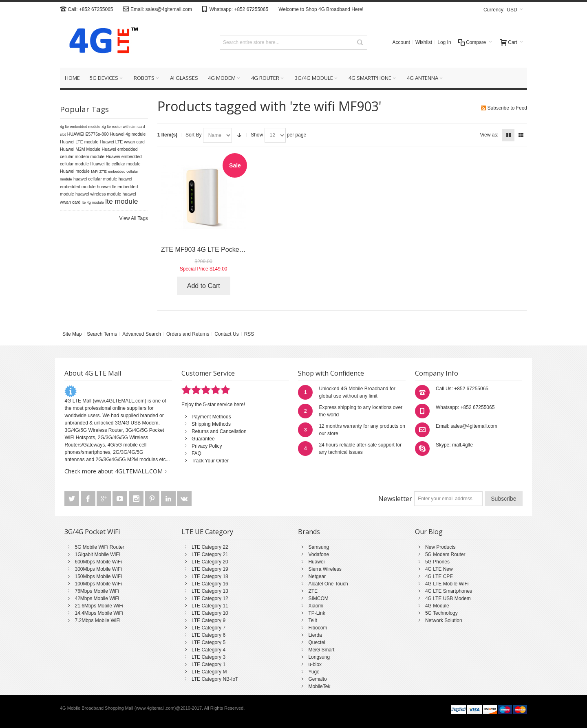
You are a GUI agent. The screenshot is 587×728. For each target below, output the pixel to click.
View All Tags (134, 218)
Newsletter (395, 499)
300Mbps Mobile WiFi (98, 569)
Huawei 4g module (128, 134)
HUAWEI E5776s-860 (88, 134)
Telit (312, 620)
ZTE (313, 591)
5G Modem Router (445, 554)
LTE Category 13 (210, 591)
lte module (121, 201)
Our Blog (429, 532)
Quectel (317, 642)
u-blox (315, 664)
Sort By (193, 135)
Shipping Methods (211, 424)
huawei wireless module (98, 194)
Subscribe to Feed (507, 108)
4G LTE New (439, 569)
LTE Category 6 (209, 635)
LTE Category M (209, 672)
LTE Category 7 (209, 628)
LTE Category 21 (210, 554)
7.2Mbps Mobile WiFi (97, 620)
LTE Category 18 (210, 576)
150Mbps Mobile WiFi (98, 576)
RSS (249, 334)
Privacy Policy (207, 446)
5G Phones (437, 562)
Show (257, 135)
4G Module (437, 606)
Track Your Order (210, 461)
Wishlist (424, 42)
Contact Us (226, 334)
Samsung (319, 547)
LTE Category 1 (209, 664)
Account (401, 42)
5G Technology (441, 613)
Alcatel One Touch (328, 584)
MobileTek (319, 686)
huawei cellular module (95, 179)
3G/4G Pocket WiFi (92, 532)
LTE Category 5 (209, 642)
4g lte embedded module (80, 127)
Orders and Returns (188, 334)
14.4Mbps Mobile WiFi (99, 613)
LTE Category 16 (210, 584)
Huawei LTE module (79, 142)
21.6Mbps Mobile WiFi (99, 606)
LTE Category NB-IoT (215, 679)
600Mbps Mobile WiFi (98, 562)
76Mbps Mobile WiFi (97, 591)
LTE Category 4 (209, 650)
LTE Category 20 (210, 562)
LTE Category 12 (210, 598)
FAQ (196, 453)
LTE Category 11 (210, 606)
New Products (440, 547)
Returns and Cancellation (219, 431)
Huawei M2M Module (80, 149)
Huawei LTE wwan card (122, 142)
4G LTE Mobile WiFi (447, 584)
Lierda (315, 635)
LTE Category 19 (210, 569)
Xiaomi (316, 606)
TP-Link (317, 613)
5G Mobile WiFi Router (99, 547)
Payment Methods (211, 417)
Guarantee (203, 439)
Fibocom (318, 628)
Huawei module (75, 171)
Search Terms (102, 334)
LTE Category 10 (210, 613)
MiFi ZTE (99, 171)
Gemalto (317, 679)
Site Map (72, 334)
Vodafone (319, 554)
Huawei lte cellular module (115, 164)
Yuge (314, 672)
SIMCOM (318, 598)
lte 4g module (93, 202)
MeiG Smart (321, 650)
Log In (444, 42)
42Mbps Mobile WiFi (97, 598)
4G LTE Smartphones (449, 591)
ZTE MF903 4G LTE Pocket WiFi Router (219, 250)
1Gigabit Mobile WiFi (97, 554)
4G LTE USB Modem (448, 598)
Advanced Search (142, 334)
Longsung (319, 657)
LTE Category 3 (209, 657)
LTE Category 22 (210, 547)
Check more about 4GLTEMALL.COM (114, 471)
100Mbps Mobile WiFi (98, 584)
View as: (489, 135)
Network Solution (444, 620)
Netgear (317, 576)
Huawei (316, 562)
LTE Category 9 (209, 620)
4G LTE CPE (439, 576)
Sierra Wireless (325, 569)
